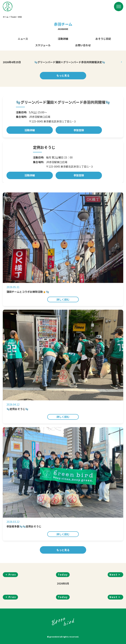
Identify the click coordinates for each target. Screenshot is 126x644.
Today (63, 592)
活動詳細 (63, 39)
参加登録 (79, 130)
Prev (12, 592)
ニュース (23, 39)
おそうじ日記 (103, 39)
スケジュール (43, 45)
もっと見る (63, 75)
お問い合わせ (83, 45)
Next (113, 592)
